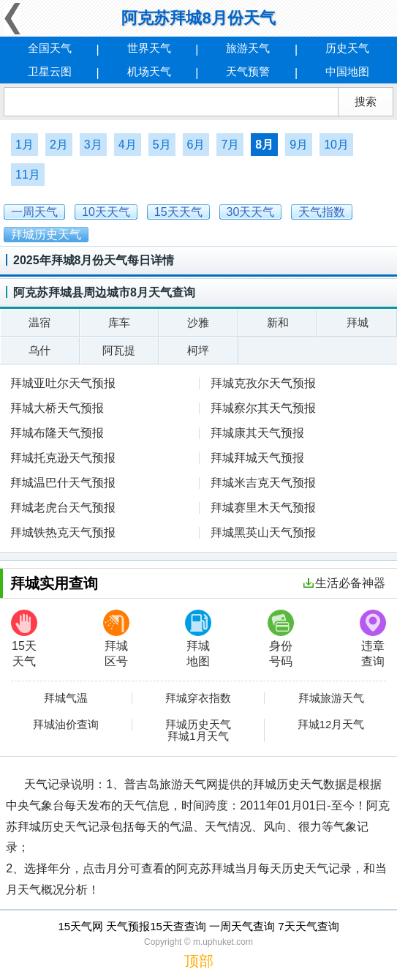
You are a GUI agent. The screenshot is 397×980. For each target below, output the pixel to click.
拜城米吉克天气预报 (263, 483)
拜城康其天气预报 (257, 433)
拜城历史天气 (198, 725)
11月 (28, 175)
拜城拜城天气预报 (257, 458)
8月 (264, 145)
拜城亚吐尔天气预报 (63, 383)
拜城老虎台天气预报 (63, 508)
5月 (162, 145)
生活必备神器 (344, 583)
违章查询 (373, 639)
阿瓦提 (119, 350)
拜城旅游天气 (331, 698)
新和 (278, 322)
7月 (230, 145)
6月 (196, 145)
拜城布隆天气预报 (57, 433)
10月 (336, 145)
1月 (24, 145)
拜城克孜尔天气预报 (263, 383)
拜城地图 (198, 639)
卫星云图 (50, 71)
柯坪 (198, 350)
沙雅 (198, 322)
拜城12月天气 (331, 725)
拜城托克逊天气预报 (63, 458)
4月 (128, 145)
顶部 (199, 961)
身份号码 (281, 639)
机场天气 (149, 71)
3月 (93, 145)
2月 (59, 145)
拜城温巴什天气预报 (63, 483)
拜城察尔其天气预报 (263, 408)
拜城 (358, 322)
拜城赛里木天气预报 (263, 508)
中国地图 (347, 71)
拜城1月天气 (198, 736)
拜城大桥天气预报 (57, 408)
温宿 (39, 322)
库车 (119, 322)
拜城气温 (66, 698)
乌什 (39, 350)
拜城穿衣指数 (198, 698)
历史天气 (347, 48)
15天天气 (24, 639)
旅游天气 (248, 48)
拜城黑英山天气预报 (263, 532)
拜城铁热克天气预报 (63, 532)
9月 (299, 145)
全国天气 (50, 48)
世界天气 (149, 48)
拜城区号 (116, 639)
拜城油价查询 (66, 725)
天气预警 (248, 71)
